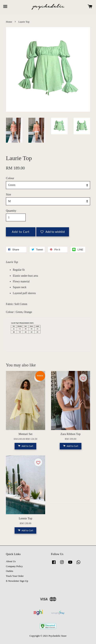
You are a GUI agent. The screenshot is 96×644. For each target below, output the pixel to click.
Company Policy (14, 566)
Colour (10, 178)
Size (8, 194)
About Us (11, 561)
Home (9, 22)
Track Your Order (15, 576)
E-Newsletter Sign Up (17, 581)
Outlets (10, 571)
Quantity (11, 211)
